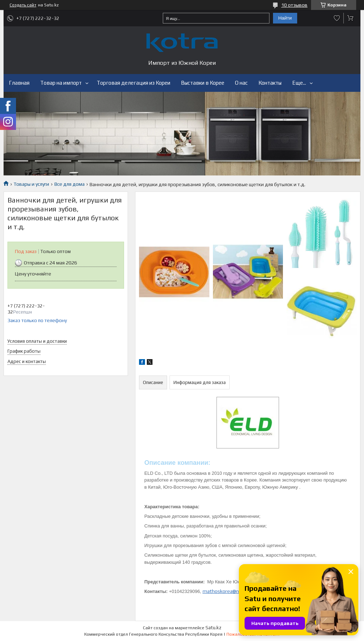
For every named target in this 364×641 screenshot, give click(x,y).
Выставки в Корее (203, 83)
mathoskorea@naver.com (231, 591)
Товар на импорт (61, 83)
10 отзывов (294, 5)
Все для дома (69, 184)
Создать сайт (23, 5)
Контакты (270, 83)
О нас (241, 83)
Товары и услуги (31, 184)
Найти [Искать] (285, 18)
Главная (19, 83)
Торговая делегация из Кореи (133, 83)
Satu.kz (213, 628)
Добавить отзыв (337, 18)
